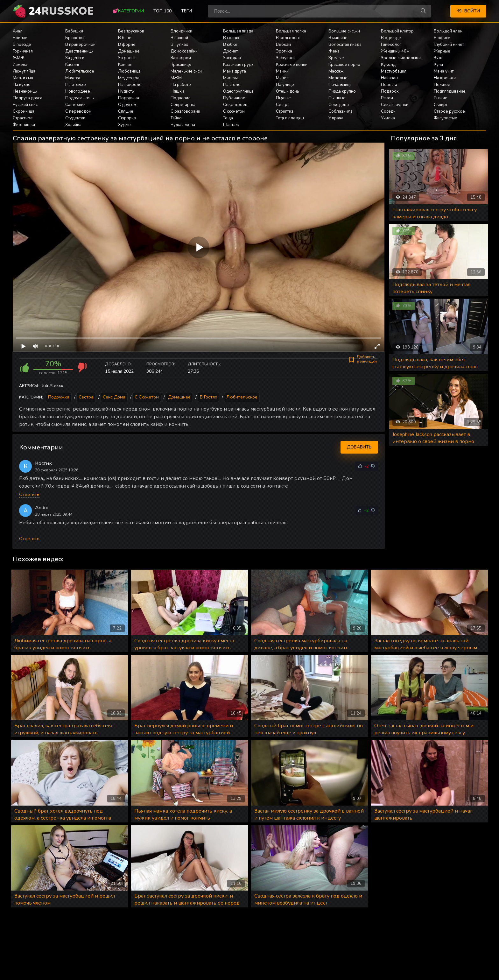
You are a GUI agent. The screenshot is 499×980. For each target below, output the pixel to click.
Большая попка (291, 31)
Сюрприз (127, 118)
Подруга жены (80, 98)
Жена (334, 51)
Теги (186, 11)
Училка (388, 118)
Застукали (286, 58)
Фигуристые (446, 118)
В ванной (179, 38)
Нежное (442, 85)
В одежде (391, 38)
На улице (285, 85)
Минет (282, 78)
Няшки (177, 91)
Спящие (126, 111)
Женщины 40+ (395, 51)
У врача (336, 118)
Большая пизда (238, 31)
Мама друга (235, 71)
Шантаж (231, 125)
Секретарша (183, 105)
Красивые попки (292, 65)
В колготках (288, 38)
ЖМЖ (19, 58)
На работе (181, 85)
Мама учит (444, 71)
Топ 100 (162, 11)
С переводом (78, 111)
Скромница (24, 111)
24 (61, 11)
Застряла (232, 58)
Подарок (390, 91)
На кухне (22, 85)
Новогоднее (78, 91)
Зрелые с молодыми (401, 58)
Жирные (442, 51)
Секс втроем (235, 105)
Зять (438, 58)
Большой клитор (397, 31)
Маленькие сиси (186, 71)
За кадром (181, 58)
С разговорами (185, 111)
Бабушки (74, 31)
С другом (127, 105)
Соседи (388, 111)
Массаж (336, 71)
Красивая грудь (238, 65)
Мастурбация (394, 71)
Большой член (448, 31)
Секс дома (339, 105)
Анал (18, 31)
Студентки (75, 118)
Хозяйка (73, 125)
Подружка (129, 98)
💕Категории (128, 11)
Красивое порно (344, 65)
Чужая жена (183, 125)
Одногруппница (238, 91)
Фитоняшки (24, 125)
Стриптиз (285, 111)
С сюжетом (234, 111)
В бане (125, 38)
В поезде (22, 45)
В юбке (230, 45)
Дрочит (230, 51)
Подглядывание (450, 91)
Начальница (340, 85)
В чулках (179, 45)
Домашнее (129, 51)
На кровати (445, 78)
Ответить (29, 494)
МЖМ (176, 78)
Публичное (234, 98)
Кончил (125, 65)
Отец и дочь (287, 91)
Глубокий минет (449, 45)
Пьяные (283, 98)
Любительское (80, 71)
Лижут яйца (24, 71)
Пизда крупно (342, 91)
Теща (228, 118)
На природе (130, 85)
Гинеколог (391, 45)
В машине (338, 38)
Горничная (23, 51)
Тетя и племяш (290, 118)
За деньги (75, 58)
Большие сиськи (344, 31)
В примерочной (80, 45)
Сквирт (441, 105)
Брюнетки (75, 38)
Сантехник (75, 105)
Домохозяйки (184, 51)
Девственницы (79, 51)
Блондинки (181, 31)
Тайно (176, 118)
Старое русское (449, 111)
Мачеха (73, 78)
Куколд (388, 65)
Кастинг (73, 65)
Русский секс (25, 105)
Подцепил (181, 98)
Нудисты (126, 91)
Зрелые (336, 58)
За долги (127, 58)
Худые (124, 125)
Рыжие (441, 98)
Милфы (230, 78)
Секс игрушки (395, 105)
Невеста (389, 85)
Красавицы (181, 65)
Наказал (389, 78)
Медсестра (129, 78)
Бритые (20, 38)
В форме (127, 45)
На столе (232, 85)
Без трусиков (131, 31)
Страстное (23, 118)
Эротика (284, 51)
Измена (20, 65)
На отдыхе (76, 85)
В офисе (442, 38)
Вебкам (283, 45)
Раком (387, 98)
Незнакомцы (25, 91)
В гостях (231, 38)
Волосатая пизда (345, 45)
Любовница (129, 71)
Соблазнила (341, 111)
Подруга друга (28, 98)
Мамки (282, 71)
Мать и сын (23, 78)
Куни (438, 65)
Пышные (337, 98)
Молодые (338, 78)
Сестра (283, 105)
